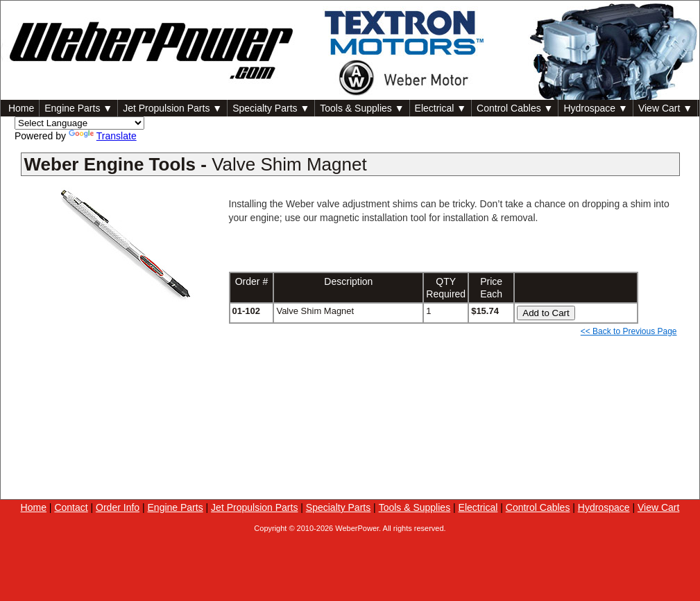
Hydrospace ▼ (595, 108)
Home (20, 108)
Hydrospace (604, 507)
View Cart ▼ (665, 108)
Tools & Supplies (415, 507)
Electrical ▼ (441, 108)
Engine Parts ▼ (78, 108)
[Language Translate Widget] (79, 123)
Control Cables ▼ (515, 108)
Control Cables (538, 507)
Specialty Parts (338, 507)
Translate (103, 136)
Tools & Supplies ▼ (362, 108)
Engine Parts (176, 507)
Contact (71, 507)
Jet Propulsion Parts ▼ (172, 108)
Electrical (478, 507)
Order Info (118, 507)
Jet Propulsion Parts (254, 507)
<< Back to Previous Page (629, 331)
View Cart (658, 507)
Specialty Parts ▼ (271, 108)
